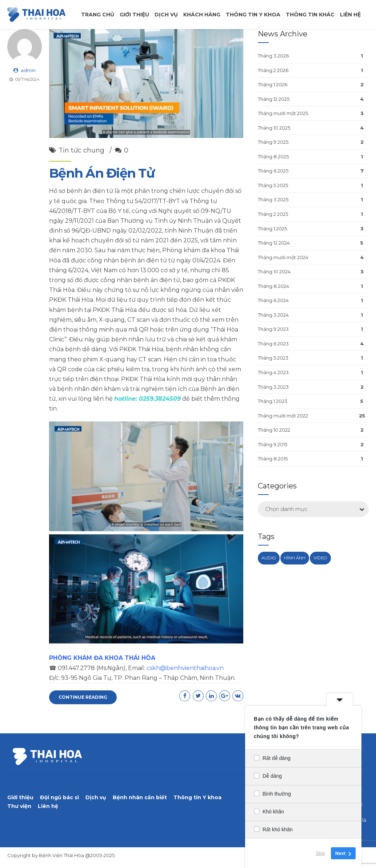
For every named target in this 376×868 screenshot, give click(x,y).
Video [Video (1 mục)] (320, 558)
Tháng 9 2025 (273, 142)
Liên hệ (350, 15)
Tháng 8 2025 (273, 156)
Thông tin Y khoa (197, 797)
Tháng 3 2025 (273, 199)
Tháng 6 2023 (273, 344)
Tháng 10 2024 (274, 272)
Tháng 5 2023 (273, 358)
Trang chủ (98, 15)
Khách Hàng (202, 15)
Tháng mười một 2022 (283, 416)
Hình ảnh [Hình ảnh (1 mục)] (295, 558)
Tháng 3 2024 (273, 315)
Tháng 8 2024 (273, 286)
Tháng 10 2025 (274, 128)
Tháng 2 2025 (273, 214)
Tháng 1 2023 (273, 401)
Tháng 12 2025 (274, 99)
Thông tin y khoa (253, 15)
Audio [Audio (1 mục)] (269, 558)
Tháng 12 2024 (274, 243)
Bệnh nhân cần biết (140, 797)
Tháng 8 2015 (273, 459)
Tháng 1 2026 (273, 84)
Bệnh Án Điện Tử (102, 173)
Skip (321, 853)
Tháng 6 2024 (273, 300)
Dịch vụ (166, 15)
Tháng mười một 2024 (283, 257)
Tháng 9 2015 (273, 444)
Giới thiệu (134, 15)
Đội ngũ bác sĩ (59, 797)
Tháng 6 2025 (273, 171)
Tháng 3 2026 (273, 56)
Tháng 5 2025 (273, 185)
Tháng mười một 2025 (283, 113)
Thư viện (19, 806)
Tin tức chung (81, 150)
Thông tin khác (310, 15)
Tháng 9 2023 (273, 329)
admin (28, 70)
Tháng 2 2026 (273, 70)
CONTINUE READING (83, 697)
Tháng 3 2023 (273, 387)
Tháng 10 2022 (274, 430)
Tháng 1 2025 (272, 229)
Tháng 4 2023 (273, 372)
